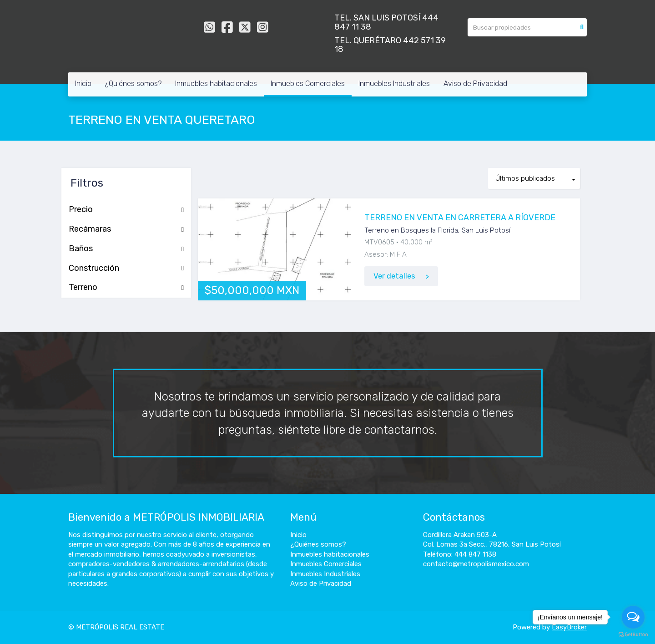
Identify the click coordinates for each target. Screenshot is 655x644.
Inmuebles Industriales (394, 84)
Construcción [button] (126, 269)
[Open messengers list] (633, 617)
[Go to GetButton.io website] (633, 635)
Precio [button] (126, 210)
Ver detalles (394, 276)
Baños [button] (126, 249)
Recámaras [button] (126, 229)
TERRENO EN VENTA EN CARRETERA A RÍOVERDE (460, 218)
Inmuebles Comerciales (308, 84)
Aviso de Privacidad (475, 84)
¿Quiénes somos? (133, 84)
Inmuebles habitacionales (216, 84)
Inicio (83, 84)
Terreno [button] (126, 288)
